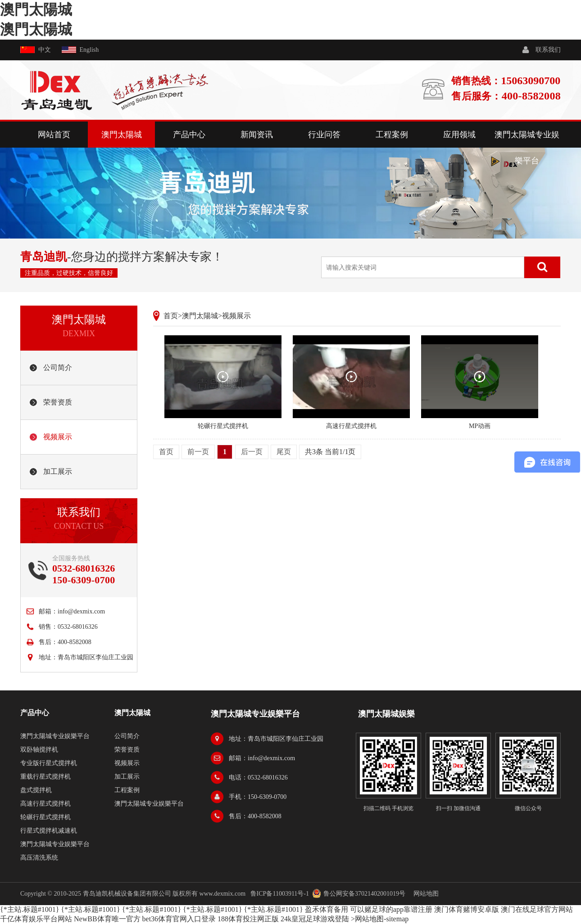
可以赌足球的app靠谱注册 (391, 909)
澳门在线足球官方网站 (537, 909)
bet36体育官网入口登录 (179, 919)
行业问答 (324, 135)
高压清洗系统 (39, 858)
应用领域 (459, 135)
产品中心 (189, 135)
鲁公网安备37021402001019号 (364, 894)
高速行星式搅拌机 (45, 804)
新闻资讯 (257, 135)
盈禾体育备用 (327, 909)
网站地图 (426, 894)
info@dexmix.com (81, 611)
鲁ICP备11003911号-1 (280, 894)
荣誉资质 (58, 402)
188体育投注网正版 (248, 919)
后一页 (252, 452)
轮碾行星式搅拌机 (45, 817)
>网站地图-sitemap (380, 919)
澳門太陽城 (36, 9)
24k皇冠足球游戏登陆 (315, 919)
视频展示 (58, 437)
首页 (171, 316)
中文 (45, 50)
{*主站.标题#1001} (30, 909)
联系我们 (548, 50)
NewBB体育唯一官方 (107, 919)
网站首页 (54, 135)
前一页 (198, 452)
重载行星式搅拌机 (45, 777)
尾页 (284, 452)
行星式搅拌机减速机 (49, 831)
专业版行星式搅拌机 (49, 763)
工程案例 (392, 135)
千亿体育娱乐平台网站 (36, 919)
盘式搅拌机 (36, 790)
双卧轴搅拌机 (39, 750)
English (89, 50)
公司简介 (58, 367)
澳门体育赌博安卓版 (467, 909)
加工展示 (58, 471)
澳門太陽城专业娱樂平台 (527, 148)
